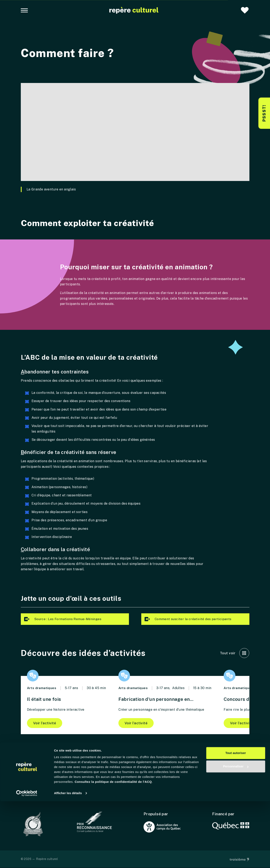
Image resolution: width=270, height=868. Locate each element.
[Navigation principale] (24, 10)
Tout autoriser (236, 820)
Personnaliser (236, 833)
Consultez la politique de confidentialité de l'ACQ (113, 849)
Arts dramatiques (42, 688)
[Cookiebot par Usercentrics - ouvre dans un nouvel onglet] (27, 860)
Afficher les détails (68, 860)
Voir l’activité (45, 723)
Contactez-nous (35, 798)
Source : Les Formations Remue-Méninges (63, 619)
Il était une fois (45, 699)
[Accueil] (134, 10)
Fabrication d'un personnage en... (159, 699)
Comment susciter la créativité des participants (188, 619)
